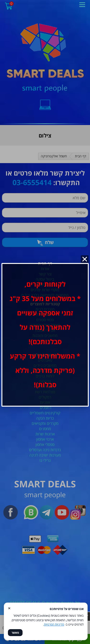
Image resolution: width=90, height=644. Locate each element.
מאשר (15, 633)
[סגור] (85, 259)
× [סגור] (9, 608)
